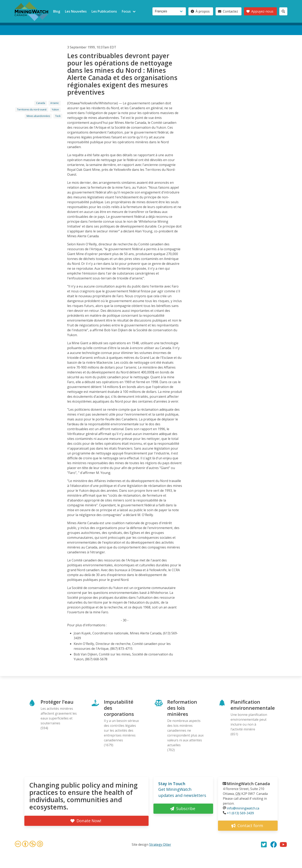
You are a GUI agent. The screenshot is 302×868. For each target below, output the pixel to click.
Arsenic (55, 103)
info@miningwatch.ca (243, 808)
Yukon (55, 110)
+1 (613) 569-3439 (240, 813)
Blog (57, 11)
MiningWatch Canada (248, 784)
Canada (41, 103)
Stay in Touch (172, 784)
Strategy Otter (160, 844)
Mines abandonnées (38, 116)
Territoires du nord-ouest (32, 110)
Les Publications (104, 11)
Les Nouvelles (76, 11)
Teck (58, 116)
